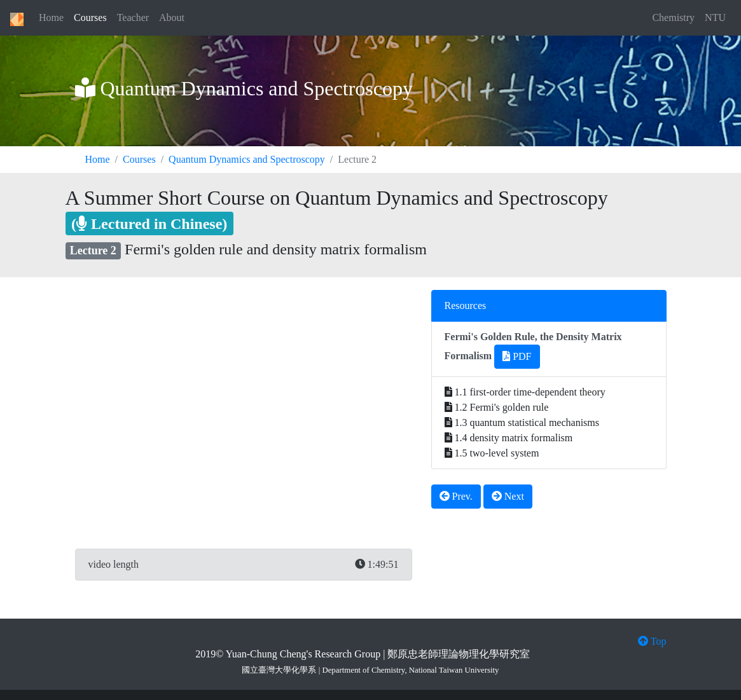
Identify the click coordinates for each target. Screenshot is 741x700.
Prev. (456, 496)
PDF (517, 356)
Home (51, 17)
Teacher (133, 17)
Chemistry (673, 17)
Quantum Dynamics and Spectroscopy (247, 159)
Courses (90, 17)
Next (508, 496)
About (172, 17)
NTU (715, 17)
